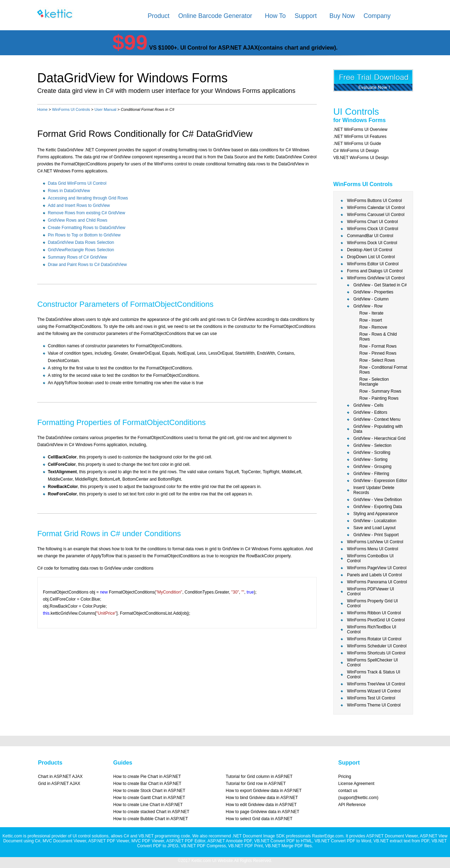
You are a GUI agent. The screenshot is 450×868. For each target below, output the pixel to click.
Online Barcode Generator (215, 16)
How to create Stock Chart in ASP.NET (149, 791)
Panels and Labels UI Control (374, 575)
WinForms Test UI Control (371, 698)
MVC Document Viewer (64, 841)
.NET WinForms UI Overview (360, 129)
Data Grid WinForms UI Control (77, 183)
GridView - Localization (375, 521)
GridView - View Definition (378, 500)
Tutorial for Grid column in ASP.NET (259, 777)
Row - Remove (373, 327)
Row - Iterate (371, 313)
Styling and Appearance (376, 514)
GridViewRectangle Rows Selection (81, 250)
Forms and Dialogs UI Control (375, 271)
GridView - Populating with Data (378, 429)
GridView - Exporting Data (378, 507)
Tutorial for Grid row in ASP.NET (256, 784)
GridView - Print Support (376, 535)
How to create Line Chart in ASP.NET (148, 805)
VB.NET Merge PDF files (288, 846)
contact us (348, 791)
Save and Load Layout (374, 528)
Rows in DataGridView (69, 191)
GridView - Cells (368, 405)
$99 (130, 42)
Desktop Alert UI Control (370, 250)
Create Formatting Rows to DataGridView (87, 228)
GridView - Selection (372, 445)
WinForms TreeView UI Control (376, 684)
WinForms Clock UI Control (372, 229)
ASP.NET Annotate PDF (230, 841)
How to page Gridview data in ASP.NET (262, 812)
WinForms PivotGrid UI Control (376, 620)
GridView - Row (368, 306)
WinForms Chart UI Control (372, 222)
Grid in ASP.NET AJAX (59, 784)
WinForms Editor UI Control (373, 264)
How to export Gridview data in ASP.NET (264, 791)
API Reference (352, 805)
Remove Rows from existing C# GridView (86, 213)
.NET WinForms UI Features (360, 137)
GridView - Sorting (370, 460)
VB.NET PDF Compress (203, 846)
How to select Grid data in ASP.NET (259, 819)
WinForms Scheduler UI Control (377, 646)
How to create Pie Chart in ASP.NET (147, 777)
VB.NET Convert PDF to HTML (283, 841)
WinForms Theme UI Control (374, 705)
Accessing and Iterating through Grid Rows (88, 198)
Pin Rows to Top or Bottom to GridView (84, 235)
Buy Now (342, 16)
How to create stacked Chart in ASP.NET (151, 812)
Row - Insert (371, 320)
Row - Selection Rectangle (374, 382)
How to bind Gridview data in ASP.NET (262, 798)
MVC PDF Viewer (148, 841)
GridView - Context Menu (377, 419)
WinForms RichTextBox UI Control (372, 629)
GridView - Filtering (371, 474)
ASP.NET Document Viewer (392, 836)
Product (159, 16)
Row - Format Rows (378, 346)
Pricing (345, 777)
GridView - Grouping (372, 467)
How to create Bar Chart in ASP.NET (147, 784)
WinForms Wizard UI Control (374, 691)
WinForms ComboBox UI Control (370, 558)
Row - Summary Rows (380, 391)
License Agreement (356, 784)
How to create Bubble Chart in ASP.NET (151, 819)
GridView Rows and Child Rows (78, 220)
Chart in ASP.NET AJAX (60, 777)
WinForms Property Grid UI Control (372, 603)
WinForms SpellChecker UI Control (372, 663)
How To (275, 16)
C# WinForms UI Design (356, 151)
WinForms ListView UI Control (375, 542)
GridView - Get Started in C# (380, 285)
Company (377, 16)
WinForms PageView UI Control (377, 568)
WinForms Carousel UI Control (376, 215)
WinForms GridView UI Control (376, 278)
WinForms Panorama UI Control (377, 582)
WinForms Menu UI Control (372, 549)
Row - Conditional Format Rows (383, 370)
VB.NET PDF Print (245, 846)
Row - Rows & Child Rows (378, 337)
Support (306, 16)
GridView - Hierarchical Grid (379, 438)
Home (42, 109)
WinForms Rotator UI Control (374, 639)
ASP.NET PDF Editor (186, 841)
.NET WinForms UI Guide (357, 144)
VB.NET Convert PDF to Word (343, 841)
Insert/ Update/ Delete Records (374, 490)
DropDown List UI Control (371, 257)
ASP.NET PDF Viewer (109, 841)
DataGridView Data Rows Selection (81, 242)
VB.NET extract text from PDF (401, 841)
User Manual (105, 109)
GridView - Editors (370, 412)
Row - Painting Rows (379, 398)
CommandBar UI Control (370, 236)
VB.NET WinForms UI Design (361, 158)
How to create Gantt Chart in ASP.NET (149, 798)
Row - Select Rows (377, 360)
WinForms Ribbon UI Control (374, 613)
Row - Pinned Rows (378, 353)
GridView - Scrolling (372, 452)
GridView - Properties (373, 292)
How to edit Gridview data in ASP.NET (261, 805)
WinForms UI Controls (71, 109)
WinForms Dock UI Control (372, 243)
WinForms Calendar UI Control (376, 208)
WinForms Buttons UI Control (374, 201)
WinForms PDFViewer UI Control (371, 591)
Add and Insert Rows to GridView (79, 205)
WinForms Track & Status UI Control (374, 674)
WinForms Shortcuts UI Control (376, 653)
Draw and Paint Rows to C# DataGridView (87, 265)
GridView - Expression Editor (380, 481)
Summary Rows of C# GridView (78, 257)
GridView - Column (371, 299)
